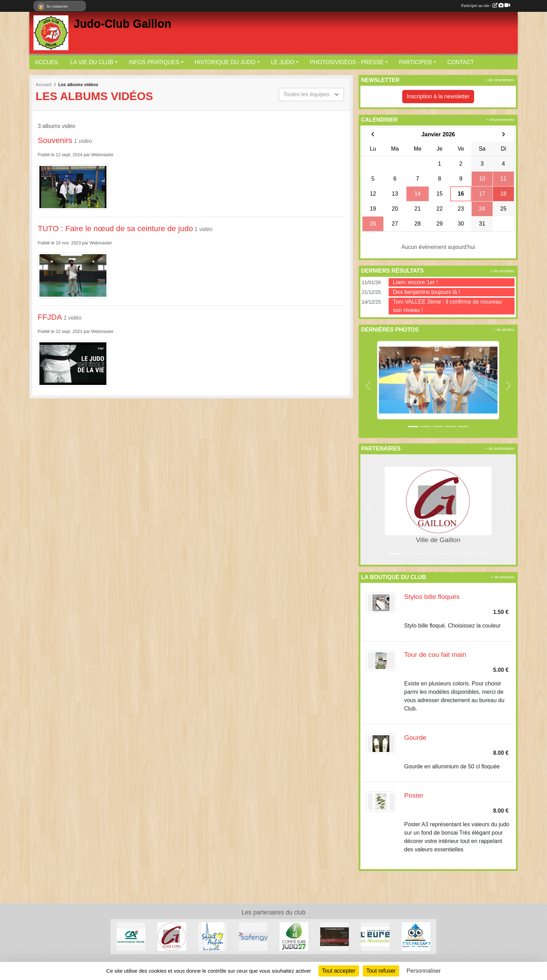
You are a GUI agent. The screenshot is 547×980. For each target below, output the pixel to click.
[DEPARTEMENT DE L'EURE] (375, 936)
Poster (414, 795)
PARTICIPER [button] (416, 62)
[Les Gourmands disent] (335, 936)
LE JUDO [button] (283, 62)
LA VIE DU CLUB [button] (92, 62)
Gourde (415, 738)
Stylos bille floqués (432, 597)
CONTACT (460, 62)
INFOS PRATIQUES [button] (154, 62)
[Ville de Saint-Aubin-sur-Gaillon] (213, 936)
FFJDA (50, 317)
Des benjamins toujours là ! (426, 292)
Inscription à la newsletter (438, 96)
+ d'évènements (500, 120)
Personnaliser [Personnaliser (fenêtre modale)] (424, 971)
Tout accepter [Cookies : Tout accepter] (339, 971)
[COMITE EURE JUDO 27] (294, 936)
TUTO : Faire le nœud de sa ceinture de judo (115, 229)
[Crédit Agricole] (131, 936)
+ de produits (503, 577)
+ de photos (504, 329)
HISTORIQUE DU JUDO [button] (225, 62)
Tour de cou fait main (435, 655)
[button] (368, 386)
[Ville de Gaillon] (172, 936)
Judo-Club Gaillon (122, 24)
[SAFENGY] (253, 936)
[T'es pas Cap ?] (416, 936)
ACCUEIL (47, 62)
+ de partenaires (500, 448)
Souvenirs (55, 140)
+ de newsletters (500, 80)
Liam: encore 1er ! (415, 282)
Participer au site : (486, 6)
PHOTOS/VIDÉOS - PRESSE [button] (347, 62)
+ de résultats (502, 271)
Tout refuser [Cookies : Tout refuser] (381, 971)
